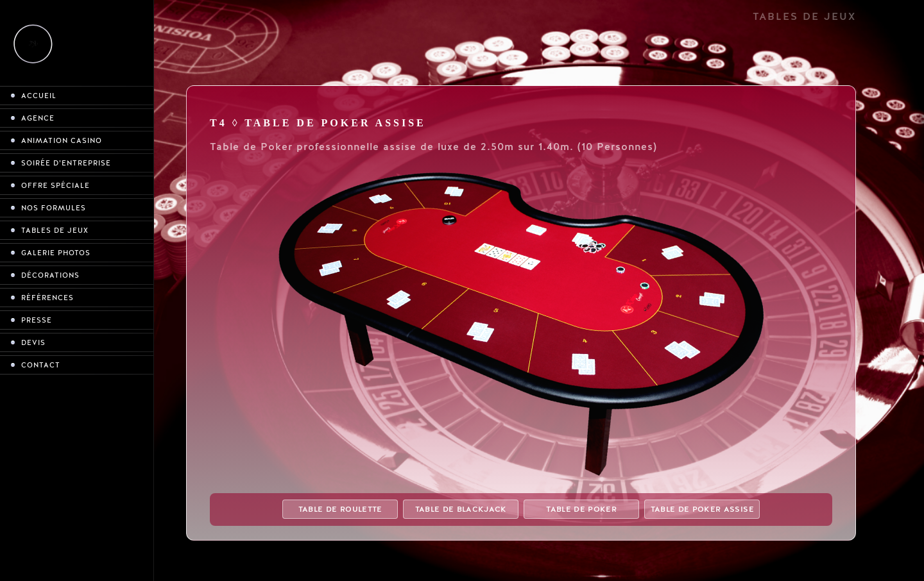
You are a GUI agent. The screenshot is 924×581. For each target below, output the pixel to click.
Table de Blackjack (461, 509)
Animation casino (62, 141)
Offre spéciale (56, 186)
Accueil (39, 96)
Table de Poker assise (702, 509)
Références (47, 298)
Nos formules (54, 208)
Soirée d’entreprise (66, 163)
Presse (37, 320)
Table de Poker (581, 509)
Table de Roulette (340, 509)
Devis (33, 343)
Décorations (50, 275)
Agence (38, 118)
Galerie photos (56, 253)
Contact (41, 365)
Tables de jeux (55, 231)
